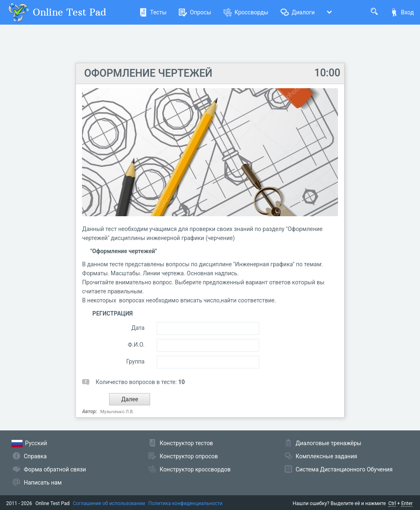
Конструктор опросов (189, 456)
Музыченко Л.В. (117, 412)
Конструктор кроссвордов (195, 469)
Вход (402, 12)
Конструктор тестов (186, 443)
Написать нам (43, 483)
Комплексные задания (326, 456)
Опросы (195, 12)
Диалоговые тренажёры (329, 443)
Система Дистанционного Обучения (344, 469)
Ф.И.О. (136, 345)
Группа (136, 361)
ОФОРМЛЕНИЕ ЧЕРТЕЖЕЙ (148, 73)
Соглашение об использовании (109, 503)
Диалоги (298, 12)
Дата (138, 328)
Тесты (153, 12)
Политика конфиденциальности (186, 503)
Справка (35, 456)
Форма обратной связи (55, 469)
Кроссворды (246, 12)
